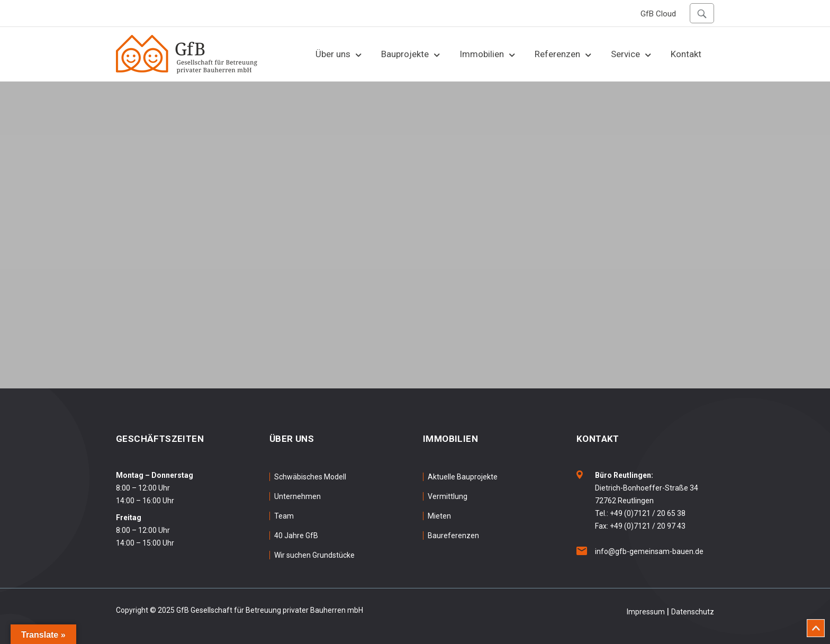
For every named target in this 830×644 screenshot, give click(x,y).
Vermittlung (448, 496)
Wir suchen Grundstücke (314, 555)
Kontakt (686, 54)
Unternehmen (297, 496)
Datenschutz (693, 612)
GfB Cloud (658, 14)
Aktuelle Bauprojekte (463, 477)
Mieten (439, 516)
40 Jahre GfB (296, 536)
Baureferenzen (453, 536)
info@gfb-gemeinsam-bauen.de (649, 551)
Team (284, 516)
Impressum (646, 612)
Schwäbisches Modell (310, 477)
